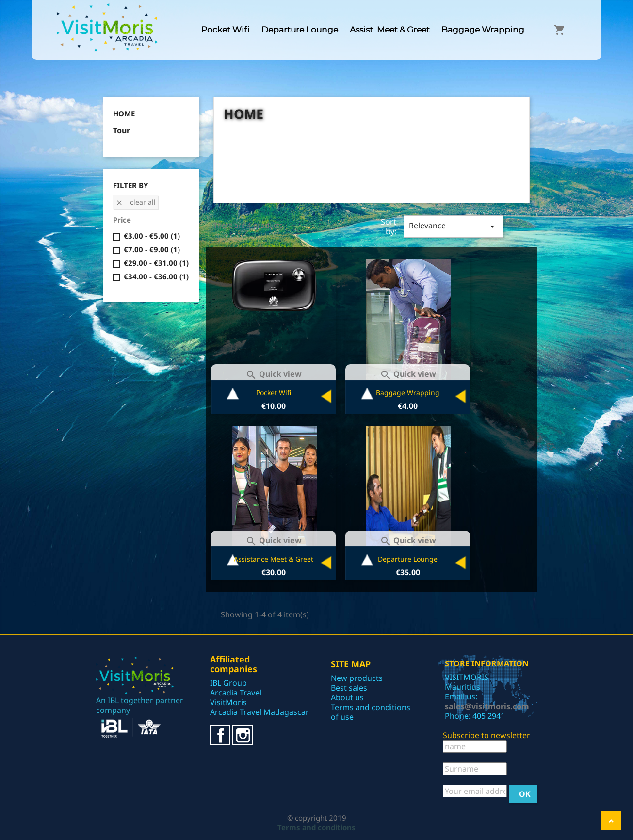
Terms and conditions (316, 827)
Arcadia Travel (236, 693)
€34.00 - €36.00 (156, 276)
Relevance (453, 226)
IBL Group (228, 683)
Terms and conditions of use (371, 712)
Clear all (136, 202)
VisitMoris (228, 702)
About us (347, 697)
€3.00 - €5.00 (152, 236)
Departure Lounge (300, 30)
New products (357, 678)
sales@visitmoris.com (487, 706)
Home (124, 113)
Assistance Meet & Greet (274, 559)
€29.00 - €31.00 (156, 263)
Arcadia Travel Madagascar (260, 712)
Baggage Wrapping (483, 30)
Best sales (349, 688)
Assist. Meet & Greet (390, 30)
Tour (122, 131)
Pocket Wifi (226, 30)
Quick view (274, 374)
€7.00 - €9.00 (152, 249)
